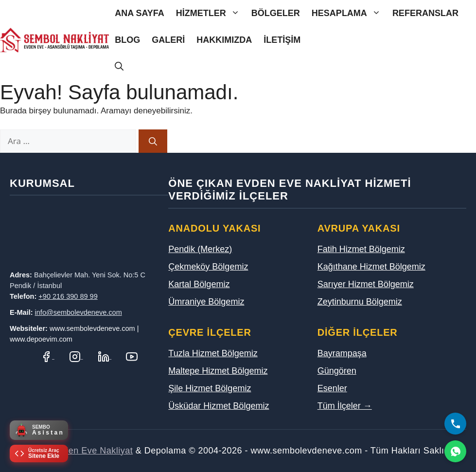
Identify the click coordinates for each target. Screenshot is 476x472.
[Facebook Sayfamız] (47, 356)
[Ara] (153, 141)
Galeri (168, 40)
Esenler (332, 388)
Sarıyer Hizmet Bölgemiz (366, 284)
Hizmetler (211, 13)
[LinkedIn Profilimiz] (105, 356)
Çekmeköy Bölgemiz (208, 267)
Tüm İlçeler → (345, 406)
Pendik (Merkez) (200, 249)
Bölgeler (276, 13)
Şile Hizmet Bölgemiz (210, 388)
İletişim (282, 40)
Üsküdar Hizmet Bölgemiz (219, 406)
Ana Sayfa (140, 13)
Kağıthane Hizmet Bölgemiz (371, 267)
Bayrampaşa (342, 353)
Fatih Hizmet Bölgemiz (361, 249)
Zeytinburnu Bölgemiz (360, 302)
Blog (127, 40)
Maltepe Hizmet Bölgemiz (218, 371)
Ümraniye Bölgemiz (206, 302)
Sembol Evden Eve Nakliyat (76, 451)
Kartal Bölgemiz (199, 284)
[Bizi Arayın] (455, 424)
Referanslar (425, 13)
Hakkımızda (224, 40)
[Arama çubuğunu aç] (119, 67)
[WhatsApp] (455, 451)
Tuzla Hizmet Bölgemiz (213, 353)
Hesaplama (349, 13)
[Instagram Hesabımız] (76, 356)
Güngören (337, 371)
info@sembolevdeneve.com (79, 312)
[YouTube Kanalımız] (132, 356)
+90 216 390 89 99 (68, 296)
